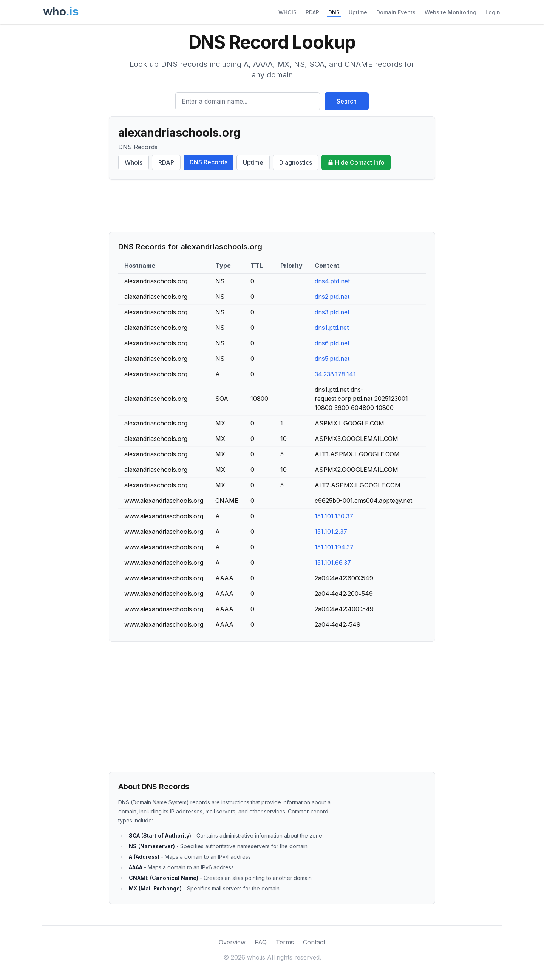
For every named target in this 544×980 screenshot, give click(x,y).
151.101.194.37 (334, 547)
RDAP (312, 12)
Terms (285, 942)
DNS (334, 12)
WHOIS (287, 12)
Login (493, 12)
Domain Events (396, 12)
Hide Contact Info (356, 162)
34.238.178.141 (335, 374)
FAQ (261, 942)
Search (347, 101)
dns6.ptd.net (332, 343)
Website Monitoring (450, 12)
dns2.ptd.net (332, 297)
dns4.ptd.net (332, 281)
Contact (314, 942)
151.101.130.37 (334, 516)
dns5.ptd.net (332, 359)
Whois (134, 162)
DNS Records (209, 162)
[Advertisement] (272, 206)
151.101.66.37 (333, 563)
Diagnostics (296, 162)
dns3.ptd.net (332, 312)
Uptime (358, 12)
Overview (232, 942)
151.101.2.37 (331, 532)
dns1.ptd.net (332, 328)
